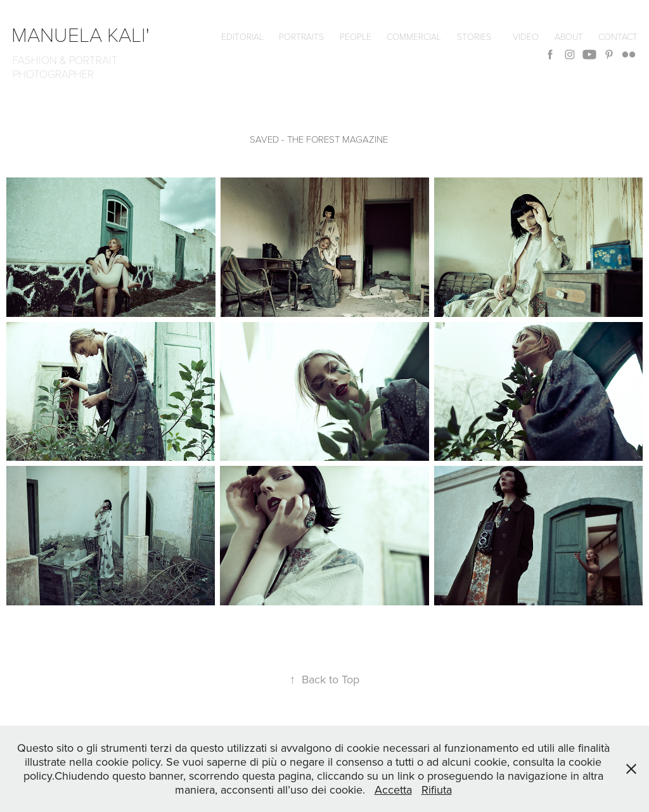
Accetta (393, 789)
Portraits (301, 36)
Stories (474, 36)
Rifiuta (437, 789)
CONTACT (618, 36)
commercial (414, 36)
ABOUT (569, 36)
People (356, 36)
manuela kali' (86, 34)
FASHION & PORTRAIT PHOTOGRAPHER (68, 67)
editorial (242, 36)
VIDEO (526, 36)
